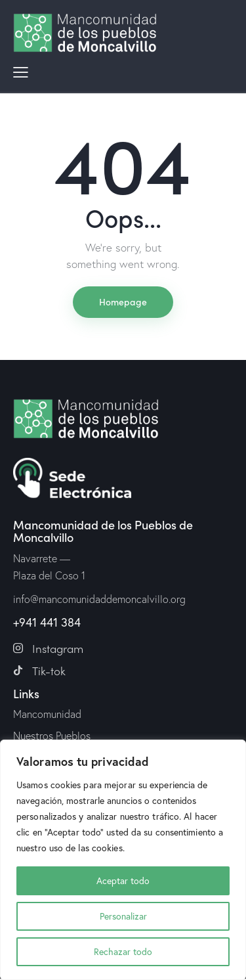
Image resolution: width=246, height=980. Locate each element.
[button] (21, 71)
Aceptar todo (123, 880)
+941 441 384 (47, 622)
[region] (123, 860)
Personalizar (123, 916)
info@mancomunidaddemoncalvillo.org (99, 599)
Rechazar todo (123, 951)
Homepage (123, 301)
